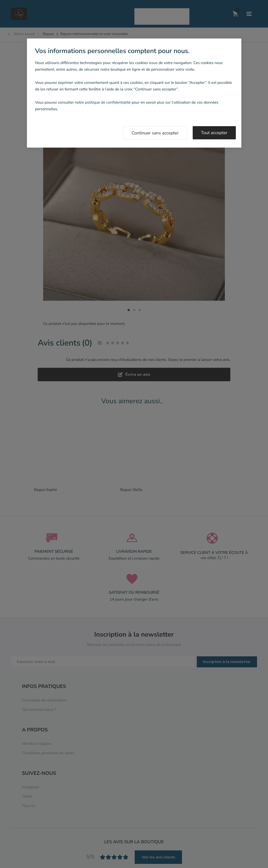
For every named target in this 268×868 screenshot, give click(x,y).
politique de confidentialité (108, 102)
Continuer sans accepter (155, 133)
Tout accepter (214, 133)
